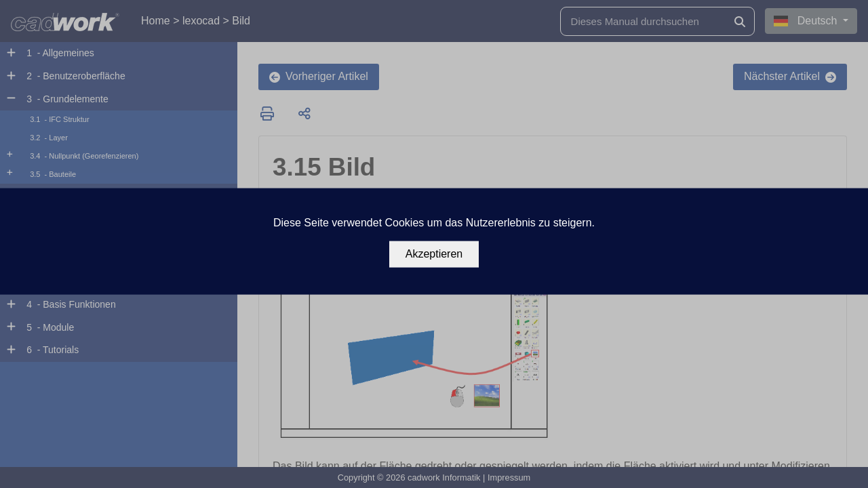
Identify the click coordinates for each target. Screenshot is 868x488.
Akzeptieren (434, 254)
